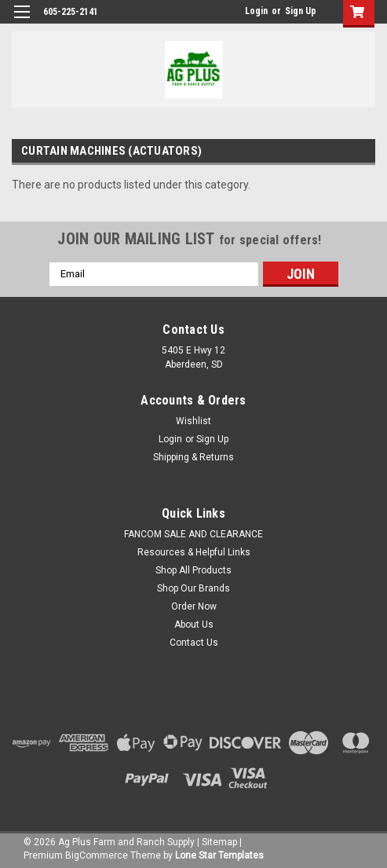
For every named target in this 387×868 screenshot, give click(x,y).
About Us (194, 624)
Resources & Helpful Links (194, 552)
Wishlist (193, 421)
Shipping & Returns (193, 457)
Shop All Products (193, 570)
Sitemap (219, 842)
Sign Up (301, 11)
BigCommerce (97, 855)
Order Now (194, 606)
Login (256, 11)
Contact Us (194, 643)
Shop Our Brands (193, 588)
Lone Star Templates (219, 855)
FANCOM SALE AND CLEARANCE (193, 534)
